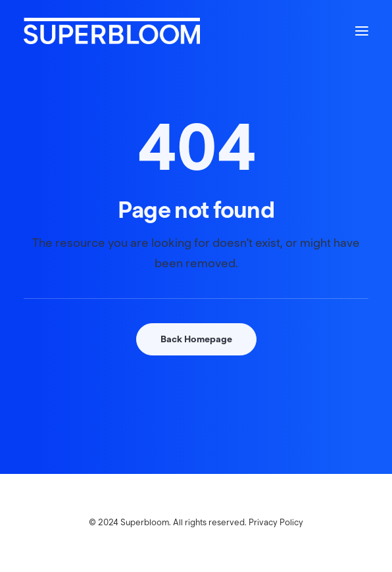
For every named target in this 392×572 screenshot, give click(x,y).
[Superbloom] (112, 31)
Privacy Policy (276, 522)
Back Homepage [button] (196, 339)
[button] (362, 31)
